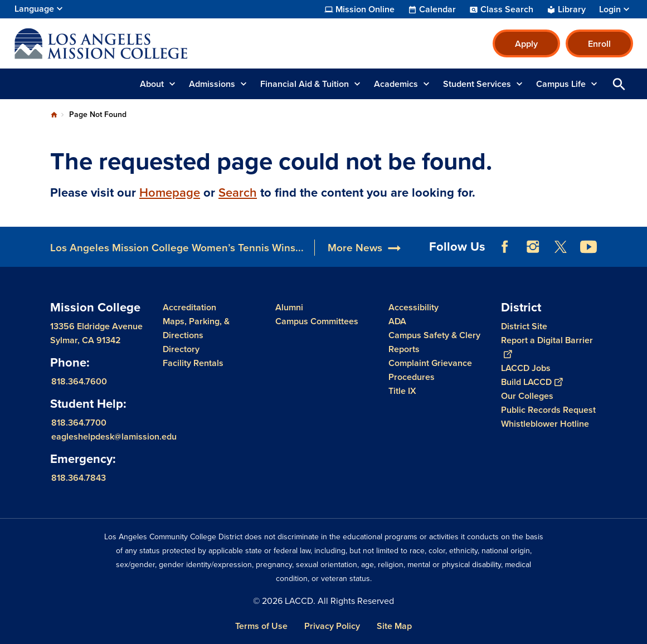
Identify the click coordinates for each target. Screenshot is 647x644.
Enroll (599, 44)
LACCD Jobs (526, 368)
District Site (524, 326)
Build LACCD (532, 382)
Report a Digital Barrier (547, 347)
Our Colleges (527, 396)
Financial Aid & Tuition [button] (305, 84)
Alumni (289, 307)
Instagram (533, 247)
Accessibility (414, 307)
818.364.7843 (79, 478)
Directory (181, 349)
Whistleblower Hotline (545, 424)
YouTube (588, 247)
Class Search (507, 9)
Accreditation (189, 307)
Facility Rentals (193, 363)
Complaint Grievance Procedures (430, 370)
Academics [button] (396, 84)
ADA (397, 321)
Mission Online (365, 9)
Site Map (394, 626)
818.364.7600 (79, 381)
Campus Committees (317, 321)
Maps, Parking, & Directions (196, 328)
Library (572, 9)
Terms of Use (261, 626)
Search (238, 192)
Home (54, 115)
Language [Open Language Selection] (34, 9)
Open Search (619, 84)
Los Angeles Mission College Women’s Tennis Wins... (177, 248)
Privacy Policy (332, 626)
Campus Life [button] (561, 84)
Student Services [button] (477, 84)
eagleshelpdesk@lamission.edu (114, 436)
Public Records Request (548, 410)
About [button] (152, 84)
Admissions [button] (212, 84)
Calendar (437, 9)
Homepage (170, 192)
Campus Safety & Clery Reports (434, 342)
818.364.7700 (79, 423)
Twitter (561, 247)
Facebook (505, 247)
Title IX (402, 391)
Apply (526, 44)
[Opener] (636, 243)
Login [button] (610, 9)
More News (355, 248)
